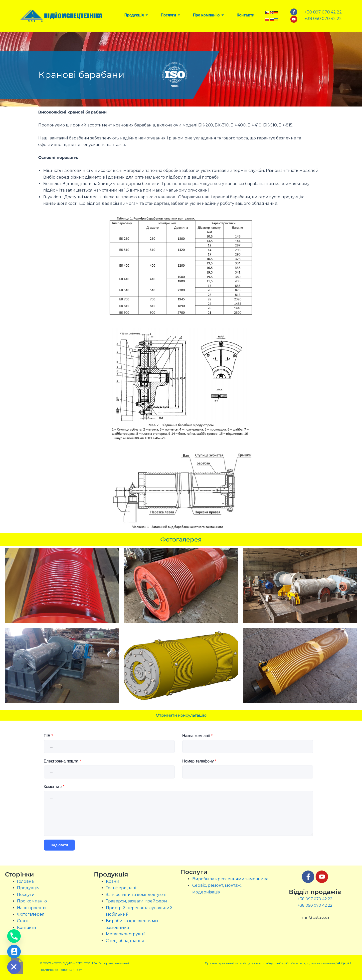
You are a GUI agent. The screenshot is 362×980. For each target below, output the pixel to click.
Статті (23, 921)
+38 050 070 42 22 (315, 905)
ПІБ (48, 736)
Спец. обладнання (125, 941)
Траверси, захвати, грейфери (136, 901)
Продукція (28, 888)
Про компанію (32, 901)
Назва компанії (197, 736)
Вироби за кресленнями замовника (230, 879)
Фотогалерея (31, 914)
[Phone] (14, 936)
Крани (113, 881)
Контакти (27, 927)
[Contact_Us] (14, 952)
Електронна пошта (62, 761)
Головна (25, 881)
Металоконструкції (126, 934)
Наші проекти (31, 908)
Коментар (54, 787)
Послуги (26, 895)
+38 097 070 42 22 (315, 899)
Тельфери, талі (121, 888)
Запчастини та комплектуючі (136, 895)
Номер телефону (199, 761)
